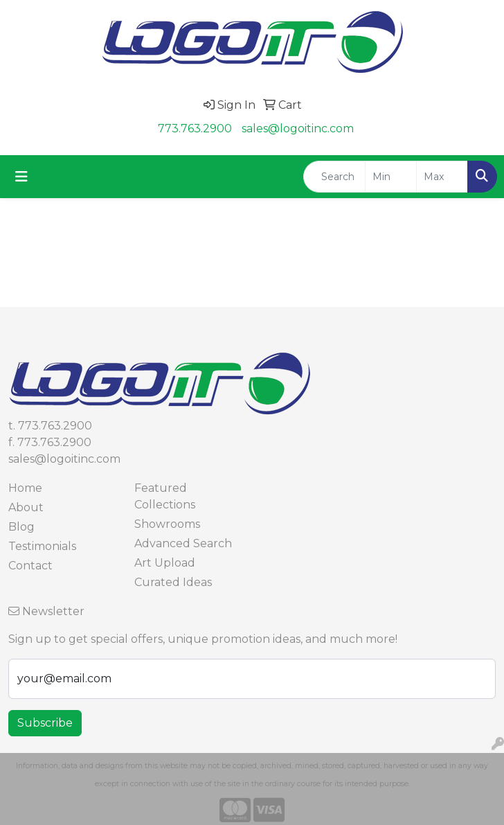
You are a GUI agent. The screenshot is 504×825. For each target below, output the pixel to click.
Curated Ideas (173, 582)
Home (25, 488)
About (26, 507)
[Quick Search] (334, 177)
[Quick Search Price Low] (391, 177)
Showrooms (167, 524)
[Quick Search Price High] (442, 177)
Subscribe (45, 723)
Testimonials (42, 546)
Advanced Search (183, 543)
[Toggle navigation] (21, 177)
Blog (21, 527)
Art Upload (165, 563)
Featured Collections (165, 496)
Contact (30, 566)
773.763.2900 (195, 128)
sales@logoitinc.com (298, 128)
